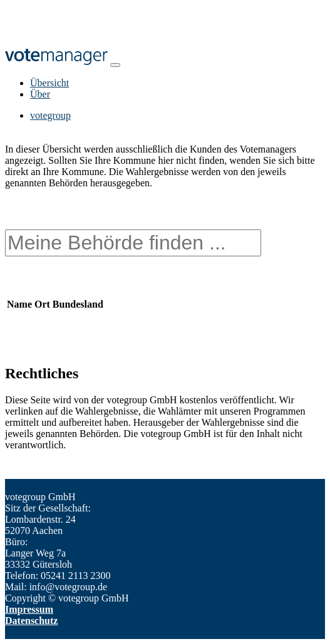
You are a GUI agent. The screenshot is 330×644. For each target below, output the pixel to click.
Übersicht (49, 83)
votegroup (50, 115)
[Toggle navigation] (115, 65)
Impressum (29, 609)
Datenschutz (31, 621)
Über (40, 94)
